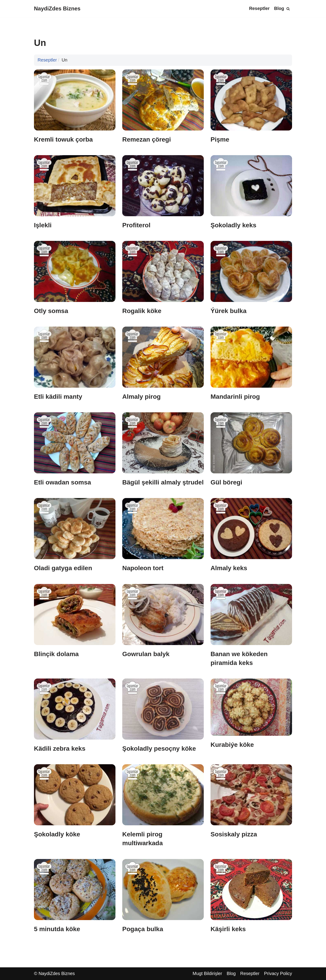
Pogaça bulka (143, 929)
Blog (279, 9)
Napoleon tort (143, 568)
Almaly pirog (141, 397)
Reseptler (259, 9)
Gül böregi (226, 483)
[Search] (288, 9)
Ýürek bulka (229, 311)
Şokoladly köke (57, 834)
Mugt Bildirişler (207, 974)
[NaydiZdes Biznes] (57, 9)
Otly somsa (51, 311)
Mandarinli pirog (235, 397)
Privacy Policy (278, 974)
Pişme (220, 139)
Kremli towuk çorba (63, 139)
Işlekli (43, 225)
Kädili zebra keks (60, 749)
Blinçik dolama (56, 654)
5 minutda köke (57, 929)
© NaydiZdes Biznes (54, 974)
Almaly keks (229, 568)
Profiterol (136, 225)
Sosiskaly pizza (234, 834)
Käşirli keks (228, 929)
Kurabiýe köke (232, 745)
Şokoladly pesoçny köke (159, 749)
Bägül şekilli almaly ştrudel (163, 483)
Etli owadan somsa (62, 483)
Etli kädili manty (58, 397)
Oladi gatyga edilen (63, 568)
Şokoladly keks (233, 225)
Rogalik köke (142, 311)
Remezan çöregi (147, 139)
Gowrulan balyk (146, 654)
